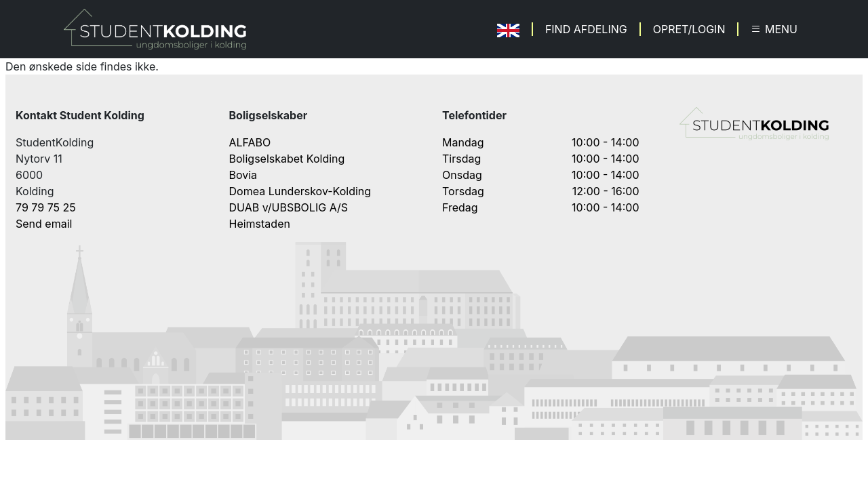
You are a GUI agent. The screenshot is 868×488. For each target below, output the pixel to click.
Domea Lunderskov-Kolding (300, 191)
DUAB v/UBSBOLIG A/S (289, 207)
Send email (44, 224)
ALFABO (250, 142)
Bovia (243, 175)
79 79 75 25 (46, 207)
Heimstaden (260, 224)
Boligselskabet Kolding (287, 159)
